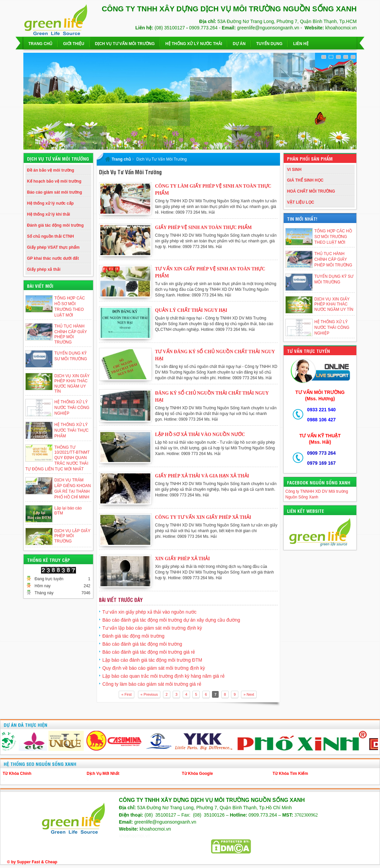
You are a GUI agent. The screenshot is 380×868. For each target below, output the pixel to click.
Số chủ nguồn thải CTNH (50, 236)
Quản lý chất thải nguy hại (191, 310)
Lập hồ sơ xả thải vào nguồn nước (200, 435)
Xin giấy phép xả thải (182, 559)
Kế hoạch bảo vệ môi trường (54, 181)
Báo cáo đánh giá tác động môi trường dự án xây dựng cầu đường (171, 620)
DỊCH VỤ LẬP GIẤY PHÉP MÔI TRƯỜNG (72, 536)
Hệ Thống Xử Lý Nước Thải (194, 44)
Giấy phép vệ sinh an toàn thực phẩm (203, 228)
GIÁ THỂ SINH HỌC (305, 180)
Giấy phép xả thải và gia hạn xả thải (202, 476)
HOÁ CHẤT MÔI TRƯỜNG (311, 191)
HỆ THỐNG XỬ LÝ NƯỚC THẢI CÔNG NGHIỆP (72, 408)
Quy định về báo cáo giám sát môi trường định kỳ (154, 668)
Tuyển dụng (269, 44)
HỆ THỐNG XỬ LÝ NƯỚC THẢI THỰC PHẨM (71, 430)
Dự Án (239, 44)
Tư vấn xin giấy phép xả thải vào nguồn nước (149, 612)
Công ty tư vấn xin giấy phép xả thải (203, 517)
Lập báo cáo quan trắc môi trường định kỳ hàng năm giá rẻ (163, 676)
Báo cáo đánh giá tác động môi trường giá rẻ (149, 652)
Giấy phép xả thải (44, 269)
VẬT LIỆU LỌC (300, 202)
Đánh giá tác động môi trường (55, 225)
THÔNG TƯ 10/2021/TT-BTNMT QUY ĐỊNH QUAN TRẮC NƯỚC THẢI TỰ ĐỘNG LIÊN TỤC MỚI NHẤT (57, 458)
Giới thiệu (73, 44)
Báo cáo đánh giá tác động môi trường (142, 644)
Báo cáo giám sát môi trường (54, 192)
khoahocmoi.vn (135, 836)
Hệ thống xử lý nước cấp (50, 203)
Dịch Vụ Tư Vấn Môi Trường (161, 159)
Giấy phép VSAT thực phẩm (53, 247)
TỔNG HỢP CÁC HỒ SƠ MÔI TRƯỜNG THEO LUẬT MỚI (333, 237)
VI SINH (294, 170)
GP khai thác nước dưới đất (53, 258)
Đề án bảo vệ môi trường (50, 170)
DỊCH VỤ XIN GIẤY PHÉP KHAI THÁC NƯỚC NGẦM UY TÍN (334, 304)
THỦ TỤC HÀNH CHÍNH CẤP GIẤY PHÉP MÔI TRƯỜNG (333, 259)
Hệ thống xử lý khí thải (48, 214)
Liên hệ (301, 44)
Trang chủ (40, 44)
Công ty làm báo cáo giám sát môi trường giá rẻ (152, 684)
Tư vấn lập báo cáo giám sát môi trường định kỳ (152, 628)
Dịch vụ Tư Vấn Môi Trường (125, 44)
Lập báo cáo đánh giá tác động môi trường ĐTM (152, 660)
